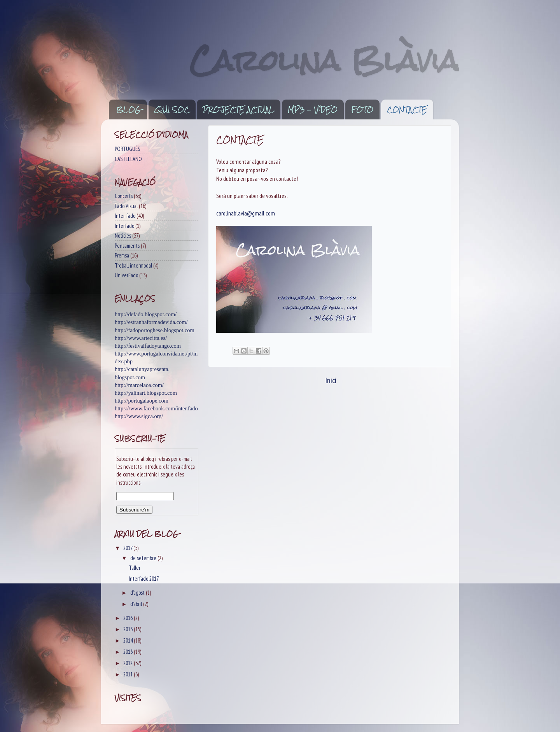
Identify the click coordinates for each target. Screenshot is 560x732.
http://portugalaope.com (142, 401)
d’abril (137, 604)
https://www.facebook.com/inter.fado (156, 408)
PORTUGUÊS (127, 149)
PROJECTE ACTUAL (238, 110)
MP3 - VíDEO (313, 110)
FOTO (362, 110)
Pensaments (127, 246)
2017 (128, 548)
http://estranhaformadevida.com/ (151, 322)
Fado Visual (126, 206)
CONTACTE (407, 110)
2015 (129, 629)
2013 (129, 652)
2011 (129, 674)
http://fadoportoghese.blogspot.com (155, 330)
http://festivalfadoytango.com (148, 346)
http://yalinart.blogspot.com (146, 393)
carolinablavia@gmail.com (246, 213)
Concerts (124, 196)
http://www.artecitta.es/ (141, 338)
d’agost (138, 593)
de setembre (144, 558)
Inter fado (125, 216)
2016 (129, 618)
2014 (129, 640)
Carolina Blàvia (324, 60)
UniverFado (126, 275)
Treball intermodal (133, 265)
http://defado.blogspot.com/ (146, 314)
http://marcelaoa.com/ (139, 385)
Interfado (124, 226)
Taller (135, 568)
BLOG (129, 110)
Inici (331, 380)
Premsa (122, 255)
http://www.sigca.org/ (139, 416)
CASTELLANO (128, 159)
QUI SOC (172, 110)
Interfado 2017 (144, 579)
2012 (129, 663)
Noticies (123, 236)
